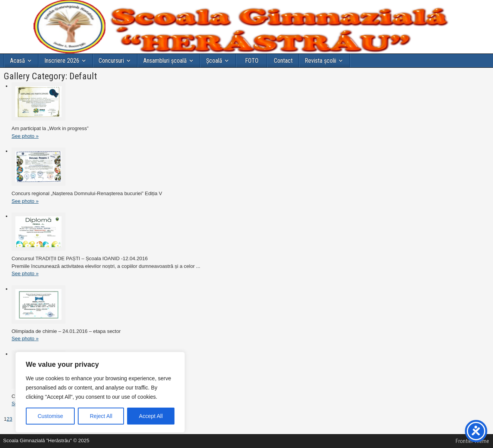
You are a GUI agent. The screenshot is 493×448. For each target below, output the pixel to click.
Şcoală (214, 61)
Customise (50, 416)
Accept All (151, 416)
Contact (283, 61)
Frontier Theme (472, 441)
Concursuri (111, 61)
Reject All (101, 416)
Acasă (18, 61)
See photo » (25, 136)
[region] (100, 392)
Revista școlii (320, 61)
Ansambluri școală (165, 61)
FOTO (252, 61)
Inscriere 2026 (62, 61)
